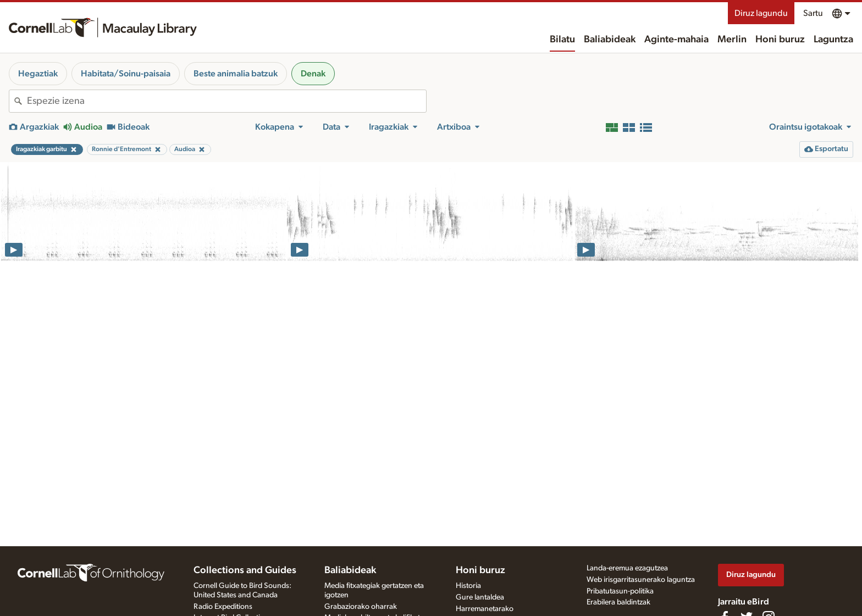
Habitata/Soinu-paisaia (126, 74)
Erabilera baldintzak (618, 602)
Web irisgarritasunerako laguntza (641, 580)
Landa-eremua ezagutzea (627, 568)
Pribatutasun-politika (620, 591)
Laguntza (833, 40)
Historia (468, 586)
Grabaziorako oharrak (361, 607)
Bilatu (562, 40)
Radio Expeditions (223, 607)
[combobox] (226, 101)
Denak (313, 74)
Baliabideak (610, 40)
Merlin (732, 40)
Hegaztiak (38, 74)
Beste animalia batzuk (236, 74)
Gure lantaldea (480, 597)
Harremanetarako (485, 609)
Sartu (813, 13)
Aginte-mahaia (676, 40)
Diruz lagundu (761, 13)
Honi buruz (780, 40)
